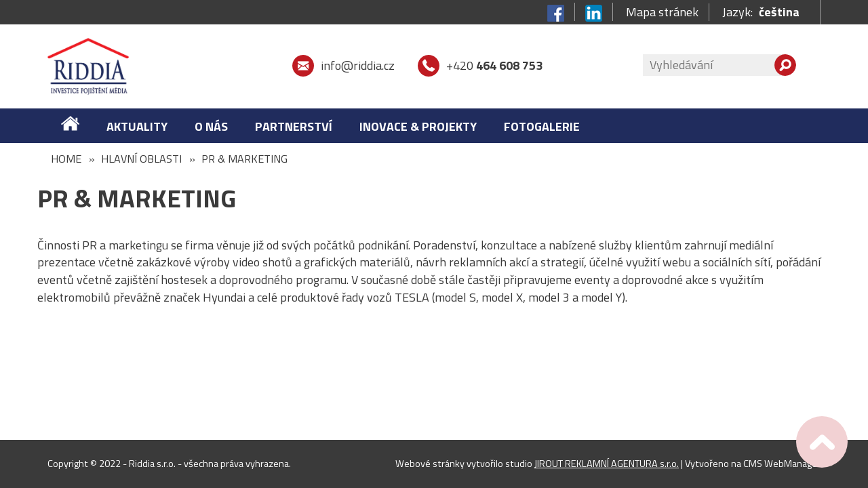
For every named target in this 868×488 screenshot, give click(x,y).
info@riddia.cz (358, 65)
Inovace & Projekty (418, 126)
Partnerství (294, 126)
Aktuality (137, 126)
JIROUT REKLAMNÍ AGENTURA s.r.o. (607, 464)
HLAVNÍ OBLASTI (141, 159)
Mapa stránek (662, 12)
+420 (494, 65)
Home (66, 159)
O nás (211, 126)
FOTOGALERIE (542, 126)
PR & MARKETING (244, 159)
